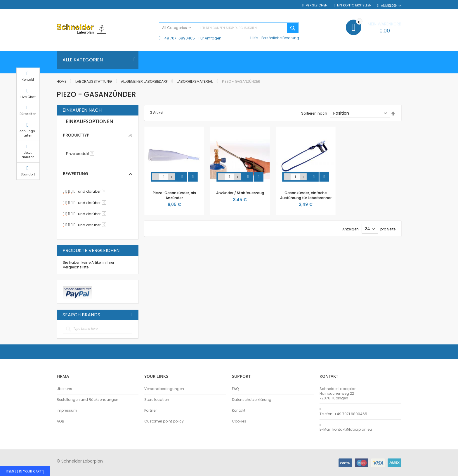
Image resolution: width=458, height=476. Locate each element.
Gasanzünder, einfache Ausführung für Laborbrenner (306, 195)
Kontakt (239, 411)
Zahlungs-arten (416, 139)
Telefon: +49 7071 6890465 (343, 414)
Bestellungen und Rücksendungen (87, 400)
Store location (157, 400)
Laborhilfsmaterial (195, 81)
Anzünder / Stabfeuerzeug (240, 193)
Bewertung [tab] (75, 174)
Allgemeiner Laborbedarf (145, 81)
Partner (150, 411)
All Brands (132, 315)
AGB (60, 421)
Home (62, 81)
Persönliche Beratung (280, 38)
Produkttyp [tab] (76, 135)
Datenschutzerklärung (252, 400)
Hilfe (254, 38)
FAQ (235, 389)
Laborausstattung (94, 81)
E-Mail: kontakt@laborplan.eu (346, 430)
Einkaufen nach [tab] (82, 110)
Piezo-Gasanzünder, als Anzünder (174, 195)
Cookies (239, 421)
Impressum (67, 411)
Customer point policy (164, 421)
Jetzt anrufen (416, 160)
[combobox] (229, 28)
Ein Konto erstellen (354, 5)
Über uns (64, 389)
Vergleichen (316, 5)
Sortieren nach (314, 113)
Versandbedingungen (164, 389)
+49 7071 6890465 (178, 38)
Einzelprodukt (81, 154)
